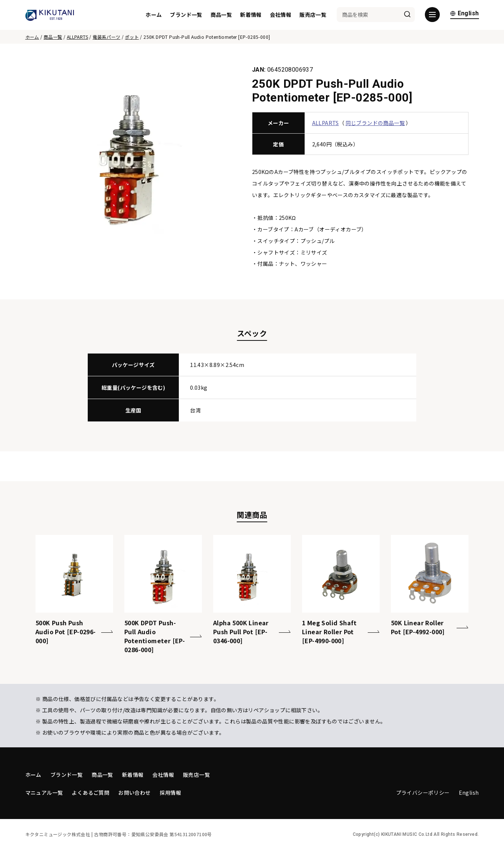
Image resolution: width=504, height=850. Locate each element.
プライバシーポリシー (423, 793)
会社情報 (281, 15)
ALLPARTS (77, 37)
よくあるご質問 (91, 793)
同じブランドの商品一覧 (375, 123)
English (465, 14)
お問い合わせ (134, 793)
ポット (132, 37)
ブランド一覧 (186, 15)
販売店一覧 (313, 15)
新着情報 (251, 15)
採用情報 (171, 793)
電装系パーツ (106, 37)
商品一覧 (221, 15)
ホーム (154, 15)
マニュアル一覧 (44, 793)
